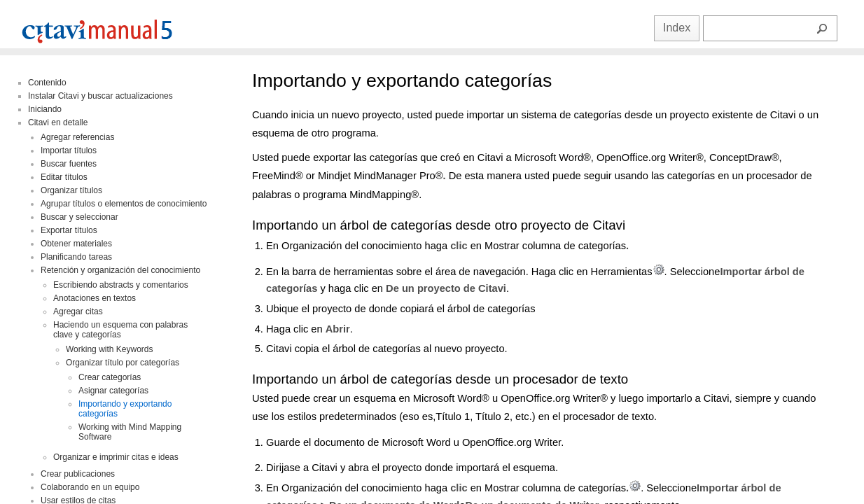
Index (677, 28)
